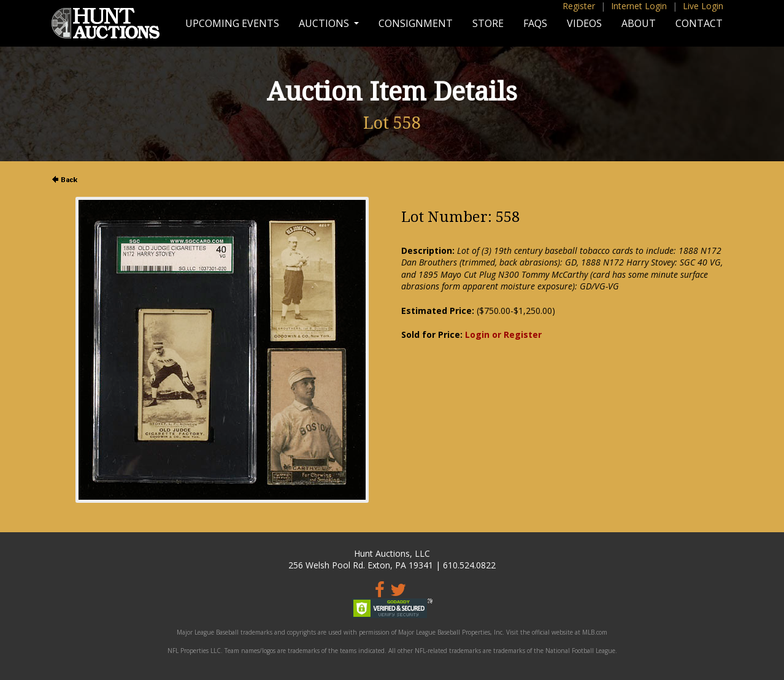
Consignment (416, 23)
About (639, 23)
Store (488, 23)
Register (579, 6)
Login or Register (503, 334)
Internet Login (639, 6)
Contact (699, 23)
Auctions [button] (325, 23)
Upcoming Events (232, 23)
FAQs (535, 23)
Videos (584, 23)
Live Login (703, 6)
